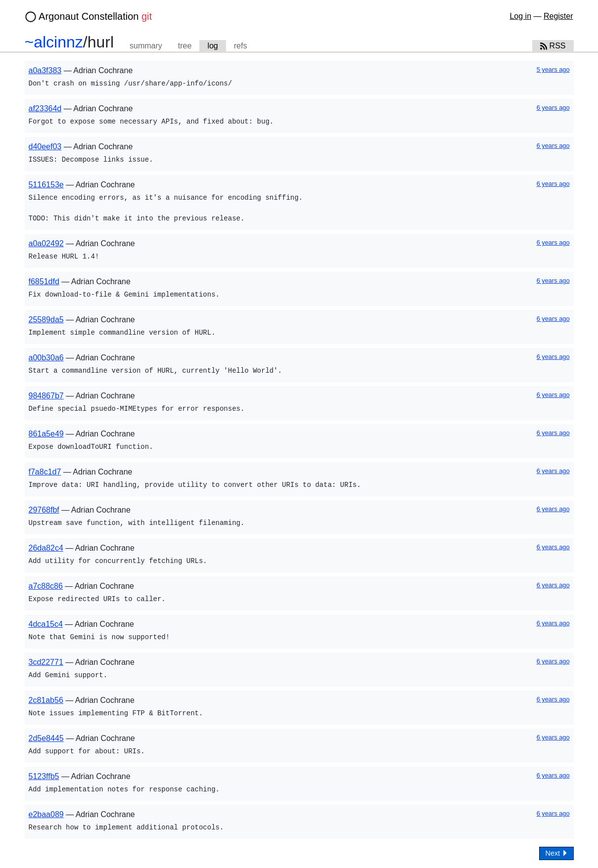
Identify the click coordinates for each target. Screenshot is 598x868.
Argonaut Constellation (95, 16)
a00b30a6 (46, 358)
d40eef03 (45, 147)
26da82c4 (46, 548)
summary (146, 46)
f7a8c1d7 (45, 472)
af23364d (45, 108)
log (212, 46)
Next (556, 853)
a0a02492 (46, 243)
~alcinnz (54, 42)
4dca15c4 (46, 624)
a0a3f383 (45, 70)
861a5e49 (46, 434)
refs (241, 46)
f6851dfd (44, 282)
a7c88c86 (46, 586)
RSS (553, 46)
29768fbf (44, 510)
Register (558, 16)
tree (185, 46)
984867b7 (46, 396)
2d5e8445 (46, 738)
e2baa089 (46, 814)
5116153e (46, 185)
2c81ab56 (46, 700)
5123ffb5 (44, 776)
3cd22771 (46, 662)
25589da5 (46, 320)
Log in (520, 16)
